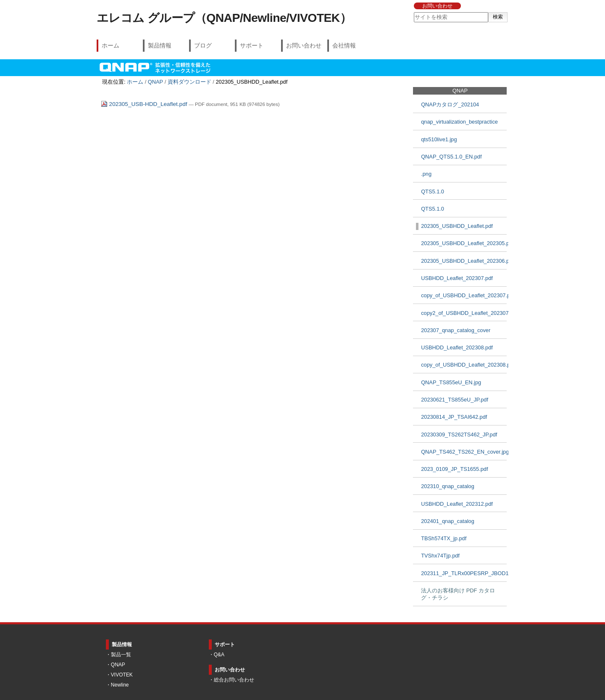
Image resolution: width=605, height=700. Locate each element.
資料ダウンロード (189, 82)
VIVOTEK (122, 675)
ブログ (203, 45)
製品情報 (160, 45)
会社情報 (344, 45)
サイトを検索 (413, 12)
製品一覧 (121, 655)
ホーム (110, 45)
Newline (120, 685)
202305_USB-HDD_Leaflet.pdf (145, 104)
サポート (252, 45)
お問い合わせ (437, 6)
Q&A (219, 655)
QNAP (155, 82)
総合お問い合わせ (234, 680)
